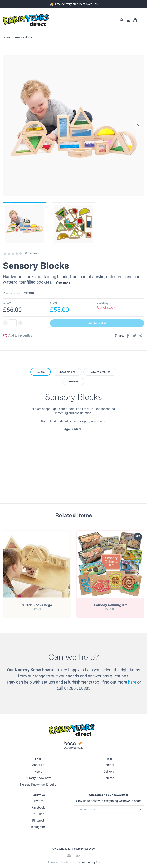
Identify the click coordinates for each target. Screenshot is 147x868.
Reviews (73, 381)
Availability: (103, 303)
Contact (109, 765)
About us (38, 765)
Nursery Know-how (38, 778)
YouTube (38, 814)
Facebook (38, 807)
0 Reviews (32, 253)
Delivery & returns (100, 372)
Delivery (109, 771)
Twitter (38, 801)
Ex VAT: (54, 303)
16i (98, 862)
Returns (109, 778)
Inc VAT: (7, 303)
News (38, 771)
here (132, 682)
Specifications (67, 372)
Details (41, 372)
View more (63, 282)
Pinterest (38, 820)
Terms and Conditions (61, 862)
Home (6, 37)
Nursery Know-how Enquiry (38, 784)
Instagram (38, 827)
